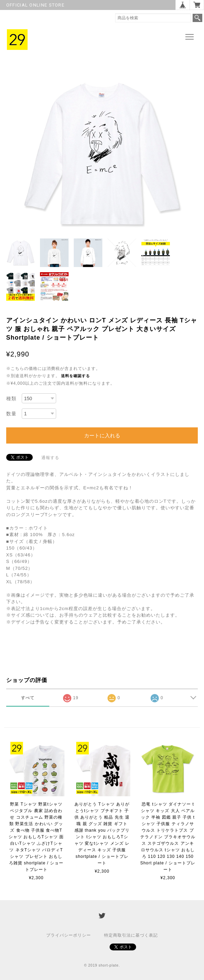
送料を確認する (75, 376)
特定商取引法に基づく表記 (131, 935)
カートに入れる (102, 435)
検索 (197, 18)
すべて (28, 698)
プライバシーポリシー (69, 935)
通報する (50, 458)
